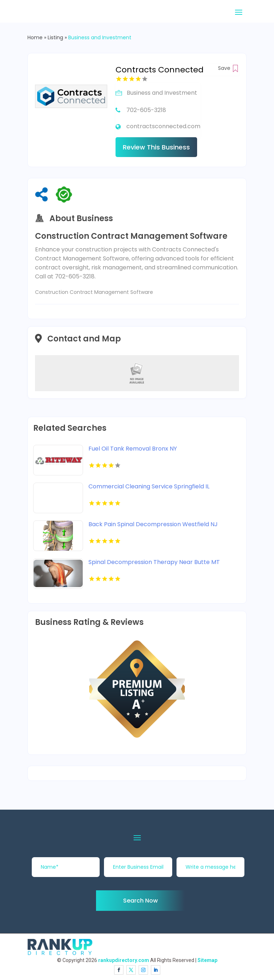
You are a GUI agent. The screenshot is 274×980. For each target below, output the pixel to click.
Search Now (140, 901)
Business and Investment (100, 37)
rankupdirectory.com (124, 960)
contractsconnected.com (163, 126)
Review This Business (156, 147)
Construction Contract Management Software (94, 292)
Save (229, 68)
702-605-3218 (146, 110)
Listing (55, 37)
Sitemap (207, 960)
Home (35, 37)
